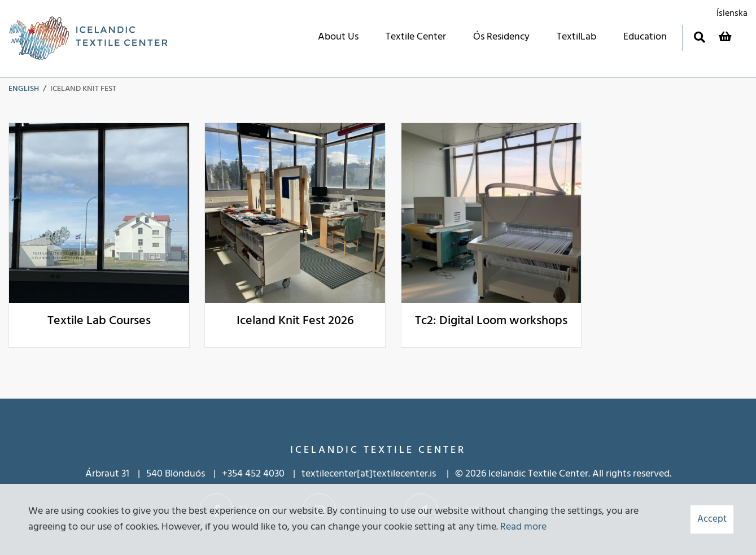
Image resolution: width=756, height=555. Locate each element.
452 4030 (265, 474)
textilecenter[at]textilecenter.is (370, 474)
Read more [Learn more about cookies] (523, 527)
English (24, 89)
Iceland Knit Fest (83, 89)
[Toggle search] (699, 37)
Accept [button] (712, 519)
